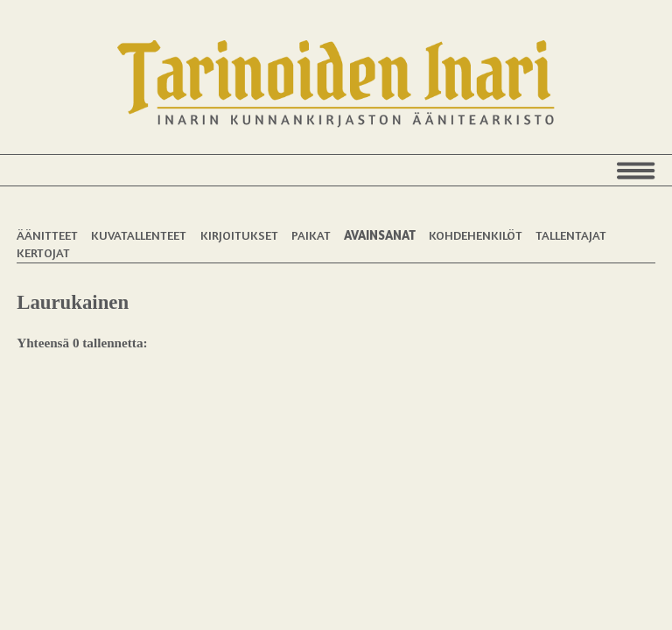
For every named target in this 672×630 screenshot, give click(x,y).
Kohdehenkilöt (476, 235)
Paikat (311, 235)
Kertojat (43, 252)
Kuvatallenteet (139, 235)
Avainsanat (380, 235)
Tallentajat (571, 235)
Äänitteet (47, 235)
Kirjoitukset (239, 235)
